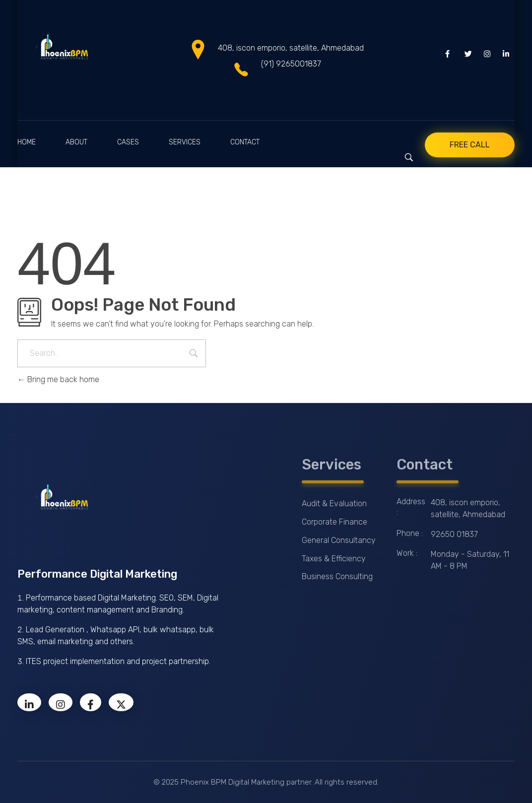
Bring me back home (58, 379)
